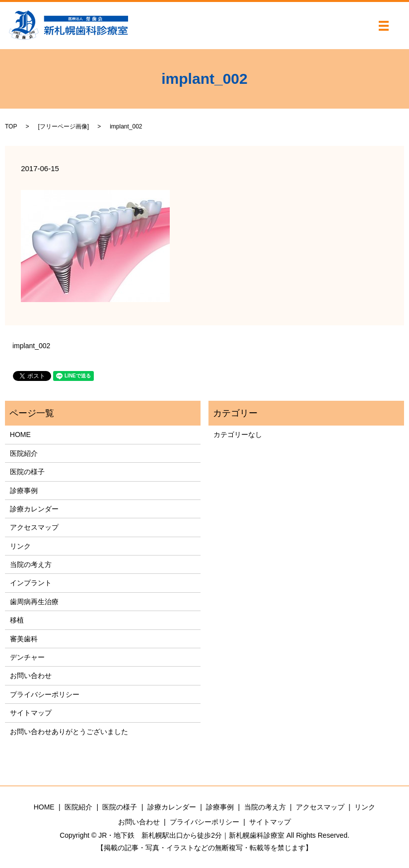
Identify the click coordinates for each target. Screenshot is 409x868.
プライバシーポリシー (45, 694)
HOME (20, 434)
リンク (20, 546)
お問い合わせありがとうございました (69, 732)
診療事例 (24, 491)
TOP (11, 126)
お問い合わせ (31, 676)
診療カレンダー (34, 509)
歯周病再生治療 (34, 602)
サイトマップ (31, 713)
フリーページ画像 (64, 126)
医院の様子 (27, 472)
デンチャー (27, 657)
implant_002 (31, 346)
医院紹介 (24, 453)
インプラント (31, 583)
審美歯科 (24, 639)
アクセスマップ (34, 527)
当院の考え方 (31, 564)
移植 (17, 620)
